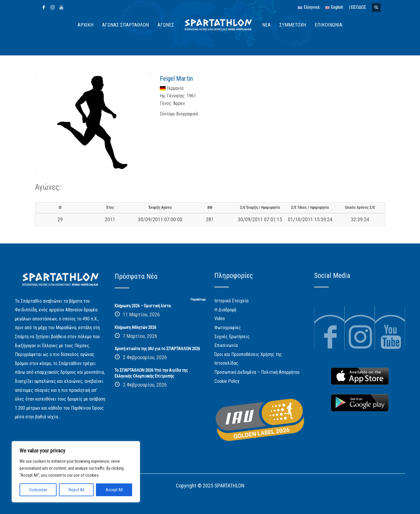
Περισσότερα (198, 300)
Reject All (76, 490)
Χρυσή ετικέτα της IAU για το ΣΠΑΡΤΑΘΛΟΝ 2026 (157, 349)
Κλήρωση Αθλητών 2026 (135, 327)
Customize (38, 490)
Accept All (114, 490)
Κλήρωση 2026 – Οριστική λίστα (143, 306)
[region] (76, 472)
